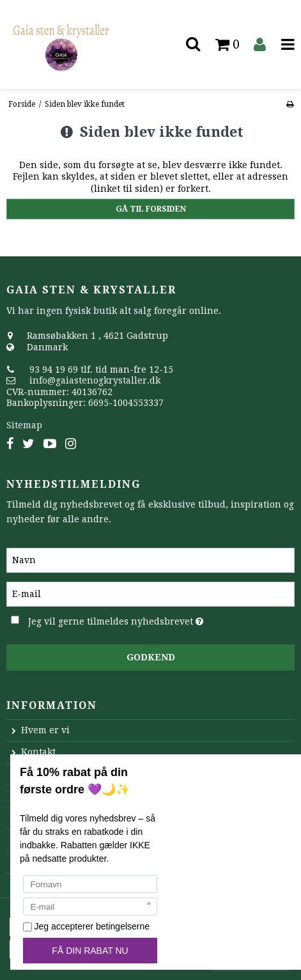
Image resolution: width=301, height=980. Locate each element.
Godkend (151, 657)
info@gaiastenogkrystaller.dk (95, 380)
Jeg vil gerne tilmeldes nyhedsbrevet (127, 619)
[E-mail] (150, 593)
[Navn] (150, 559)
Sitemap (24, 425)
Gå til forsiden (151, 209)
